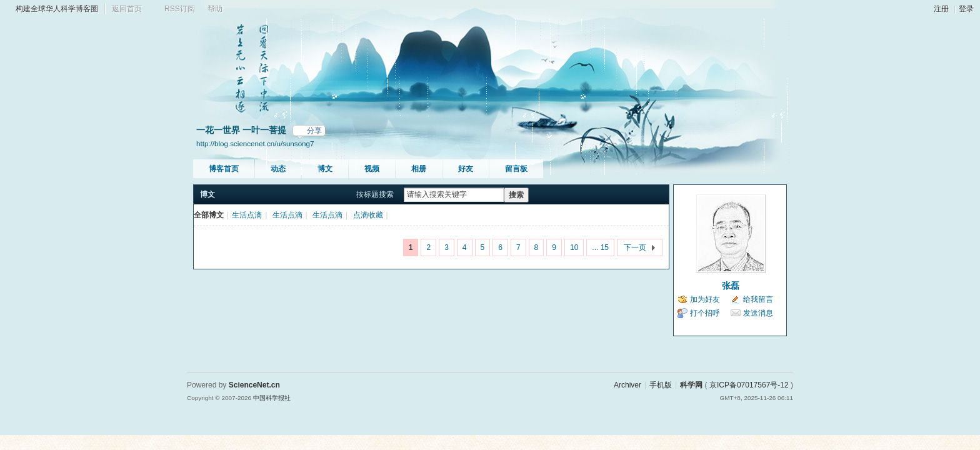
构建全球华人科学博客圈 (57, 9)
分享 (314, 131)
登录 (966, 9)
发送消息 (758, 313)
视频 (372, 169)
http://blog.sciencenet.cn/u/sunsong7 (255, 143)
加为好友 (705, 299)
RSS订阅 (180, 9)
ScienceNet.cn (254, 385)
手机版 (661, 385)
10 (574, 247)
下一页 (635, 247)
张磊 (731, 286)
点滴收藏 (368, 215)
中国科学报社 (272, 398)
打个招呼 (705, 313)
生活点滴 (247, 215)
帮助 (215, 9)
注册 (941, 9)
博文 (325, 169)
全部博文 (209, 215)
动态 (278, 169)
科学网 (691, 385)
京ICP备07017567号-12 (749, 385)
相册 (419, 169)
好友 (466, 169)
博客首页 (224, 169)
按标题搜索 (375, 194)
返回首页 (127, 9)
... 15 (600, 247)
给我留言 (758, 299)
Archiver (627, 385)
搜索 (516, 195)
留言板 (516, 169)
